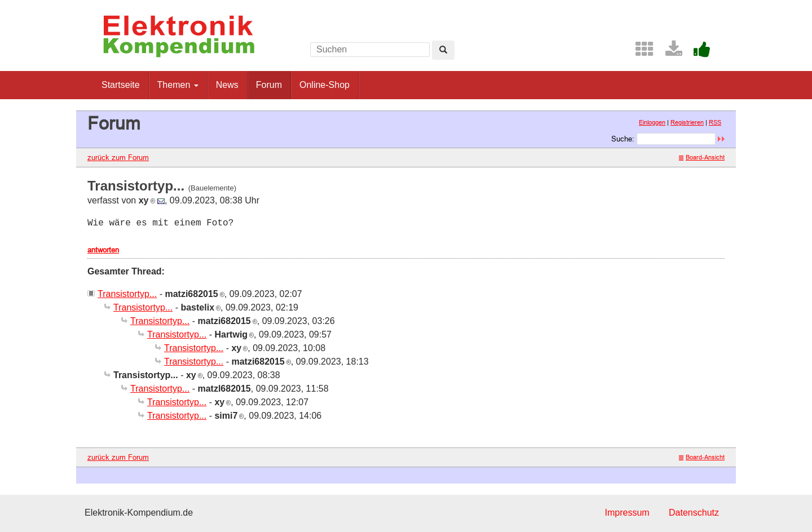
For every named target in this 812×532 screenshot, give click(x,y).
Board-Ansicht (702, 157)
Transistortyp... (127, 294)
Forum (269, 85)
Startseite (121, 85)
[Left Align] (443, 50)
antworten (103, 250)
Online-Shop (325, 85)
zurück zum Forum (118, 157)
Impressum (627, 513)
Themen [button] (178, 85)
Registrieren (687, 122)
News (227, 85)
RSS (715, 122)
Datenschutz (694, 513)
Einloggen (652, 122)
